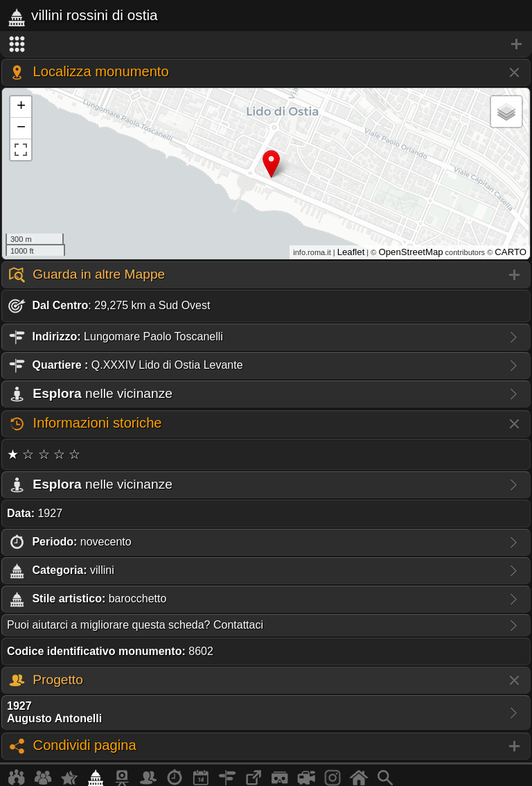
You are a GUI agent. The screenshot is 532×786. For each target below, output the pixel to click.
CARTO (511, 252)
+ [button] (21, 107)
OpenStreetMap (410, 252)
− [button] (21, 128)
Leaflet (351, 252)
